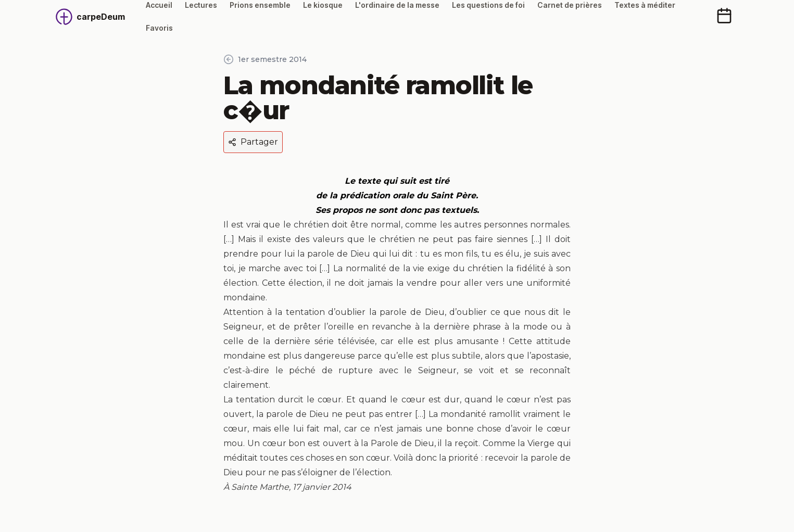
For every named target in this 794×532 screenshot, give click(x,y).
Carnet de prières (570, 5)
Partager (253, 142)
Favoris (159, 28)
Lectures (201, 5)
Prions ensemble (260, 5)
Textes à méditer (645, 5)
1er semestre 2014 (265, 59)
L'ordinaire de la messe (397, 5)
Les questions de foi (488, 5)
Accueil (159, 5)
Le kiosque (323, 5)
